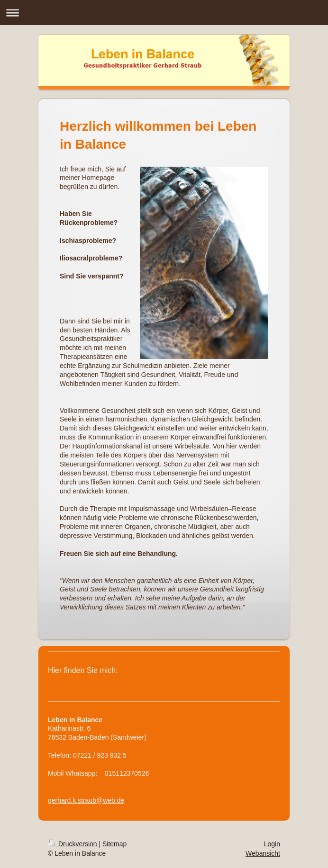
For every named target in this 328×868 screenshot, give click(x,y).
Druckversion (73, 844)
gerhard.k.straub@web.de (86, 800)
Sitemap (114, 844)
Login (272, 844)
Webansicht (263, 853)
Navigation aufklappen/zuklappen (164, 13)
